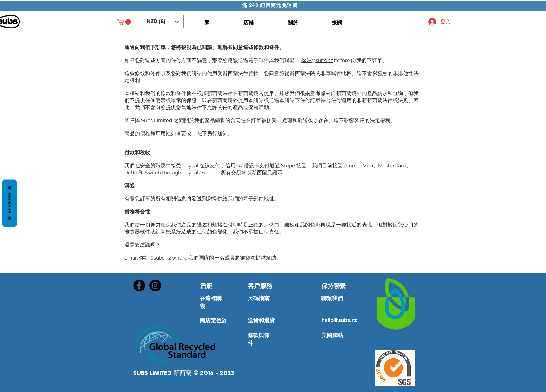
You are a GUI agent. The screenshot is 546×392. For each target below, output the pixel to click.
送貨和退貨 (261, 321)
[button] (124, 22)
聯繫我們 (332, 299)
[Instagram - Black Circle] (155, 285)
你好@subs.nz (317, 60)
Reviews (10, 203)
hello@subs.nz (339, 320)
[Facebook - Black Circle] (139, 285)
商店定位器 (213, 321)
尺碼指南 (259, 299)
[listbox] (163, 22)
